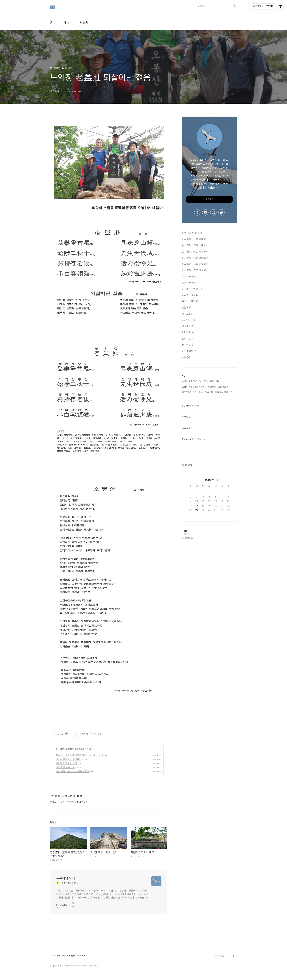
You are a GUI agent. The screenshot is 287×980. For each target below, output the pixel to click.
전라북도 (188, 339)
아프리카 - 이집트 (193, 289)
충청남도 (188, 345)
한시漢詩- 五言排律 (195, 246)
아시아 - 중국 (191, 295)
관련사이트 (219, 956)
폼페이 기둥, (215, 381)
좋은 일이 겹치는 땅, (224, 392)
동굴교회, (203, 381)
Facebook (188, 439)
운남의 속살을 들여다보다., (194, 387)
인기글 (195, 406)
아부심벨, (209, 392)
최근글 (185, 406)
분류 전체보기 (192, 233)
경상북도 (188, 326)
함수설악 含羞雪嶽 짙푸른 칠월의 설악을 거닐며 (79, 755)
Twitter (202, 439)
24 (197, 510)
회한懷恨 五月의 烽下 (66, 763)
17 (197, 506)
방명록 (84, 23)
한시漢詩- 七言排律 (195, 239)
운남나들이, (223, 387)
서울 (186, 357)
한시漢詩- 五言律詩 (65, 749)
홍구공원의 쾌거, (190, 392)
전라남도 (188, 333)
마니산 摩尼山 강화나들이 (69, 759)
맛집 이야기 (190, 283)
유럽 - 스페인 (191, 301)
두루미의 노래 (66, 878)
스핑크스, (212, 387)
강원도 (187, 308)
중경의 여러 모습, (190, 381)
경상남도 (188, 320)
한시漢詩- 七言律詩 (195, 252)
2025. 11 (209, 480)
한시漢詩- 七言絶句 (195, 264)
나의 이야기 (190, 277)
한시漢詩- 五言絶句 (195, 270)
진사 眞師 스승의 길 (66, 767)
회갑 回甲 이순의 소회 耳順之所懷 (72, 771)
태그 (66, 23)
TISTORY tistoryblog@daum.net (68, 956)
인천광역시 (189, 351)
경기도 (187, 314)
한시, (201, 392)
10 (197, 501)
